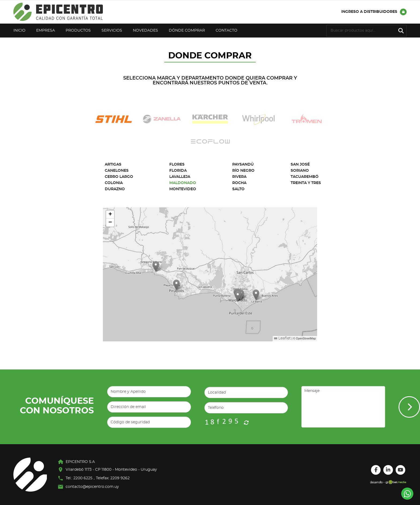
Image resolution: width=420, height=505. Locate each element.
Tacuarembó (305, 177)
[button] (156, 266)
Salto (238, 189)
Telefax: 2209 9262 (113, 478)
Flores (177, 164)
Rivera (239, 177)
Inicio (19, 31)
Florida (178, 171)
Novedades (145, 31)
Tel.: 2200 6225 (79, 478)
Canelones (117, 171)
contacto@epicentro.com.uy (92, 487)
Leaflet (282, 338)
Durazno (115, 189)
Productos (78, 31)
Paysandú (243, 164)
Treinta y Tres (306, 183)
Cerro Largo (119, 177)
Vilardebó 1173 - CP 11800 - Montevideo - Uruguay (111, 470)
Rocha (239, 183)
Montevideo (183, 189)
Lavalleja (180, 177)
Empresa (46, 31)
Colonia (114, 183)
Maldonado (183, 183)
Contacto (226, 31)
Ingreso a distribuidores (374, 12)
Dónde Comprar (187, 31)
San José (300, 164)
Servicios (112, 31)
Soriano (300, 171)
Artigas (113, 164)
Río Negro (243, 171)
